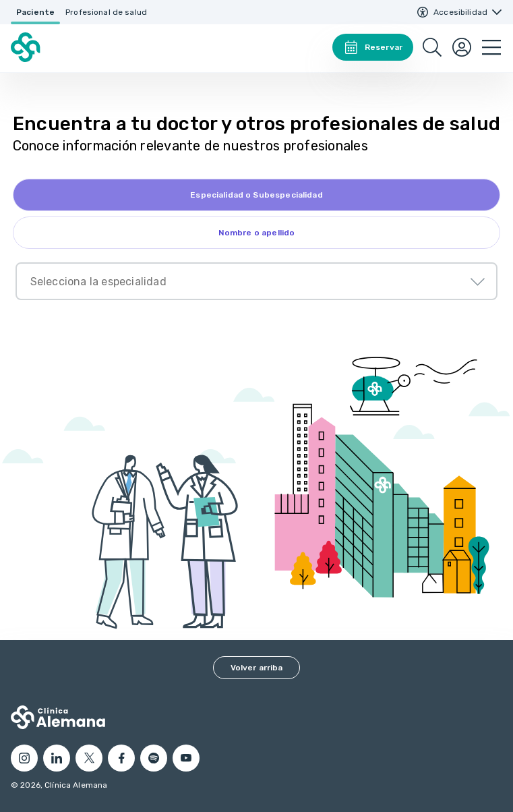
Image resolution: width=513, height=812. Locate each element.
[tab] (257, 195)
